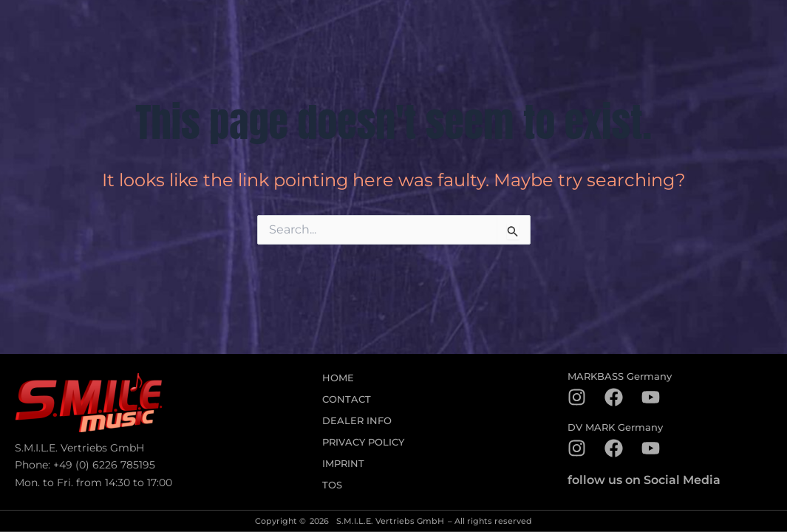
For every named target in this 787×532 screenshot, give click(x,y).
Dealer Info (357, 421)
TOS (332, 485)
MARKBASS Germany (620, 376)
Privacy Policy (363, 442)
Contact (347, 399)
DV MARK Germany (615, 427)
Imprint (343, 464)
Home (338, 378)
